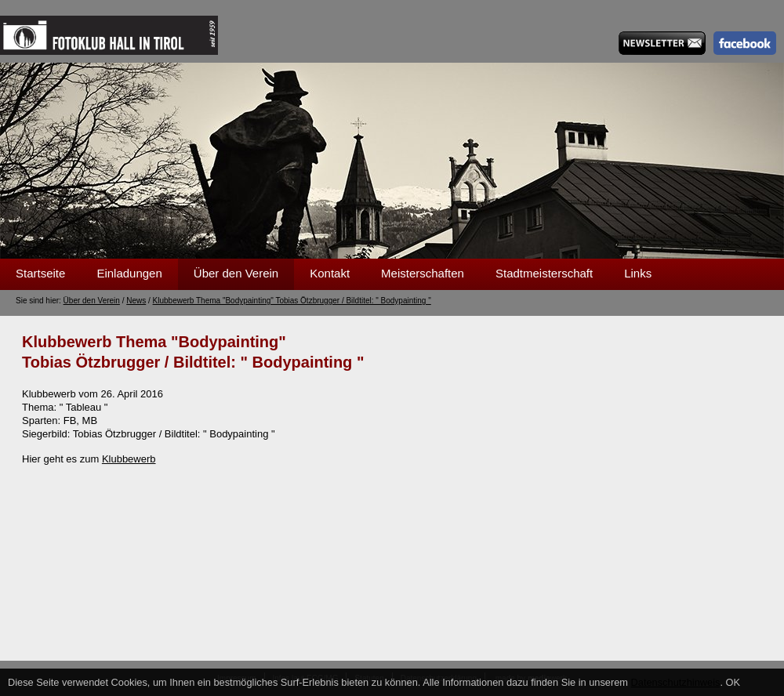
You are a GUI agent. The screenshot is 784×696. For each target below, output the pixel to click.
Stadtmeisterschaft (544, 273)
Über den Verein (236, 273)
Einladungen (129, 273)
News (136, 301)
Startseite (40, 273)
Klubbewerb (129, 459)
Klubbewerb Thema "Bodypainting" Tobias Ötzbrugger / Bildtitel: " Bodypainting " (292, 301)
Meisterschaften (423, 273)
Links (638, 273)
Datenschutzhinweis (676, 682)
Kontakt (330, 273)
